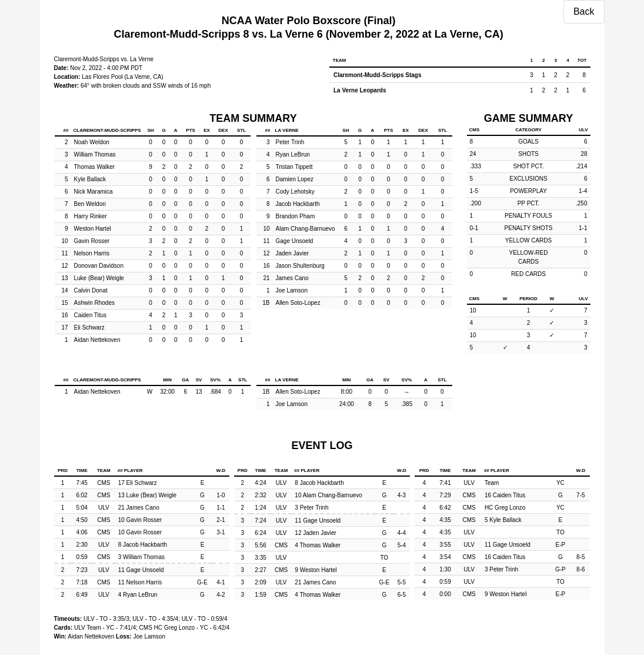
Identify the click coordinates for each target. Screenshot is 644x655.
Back (584, 11)
